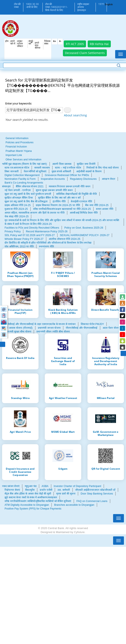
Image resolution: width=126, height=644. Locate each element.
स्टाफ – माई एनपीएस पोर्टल (68, 168)
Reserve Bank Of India (20, 358)
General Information (17, 138)
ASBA (45, 486)
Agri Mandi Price (20, 432)
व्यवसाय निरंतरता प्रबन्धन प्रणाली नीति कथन (70, 186)
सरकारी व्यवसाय (42, 168)
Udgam (63, 469)
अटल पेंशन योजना (111, 328)
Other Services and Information (24, 160)
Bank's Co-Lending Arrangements (24, 183)
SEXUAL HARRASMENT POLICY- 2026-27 (85, 235)
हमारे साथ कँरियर (38, 46)
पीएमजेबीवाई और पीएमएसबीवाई (82, 328)
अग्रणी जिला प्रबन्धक (62, 164)
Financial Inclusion (16, 147)
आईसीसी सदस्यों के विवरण (89, 171)
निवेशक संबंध (47, 43)
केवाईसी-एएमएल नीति (81, 201)
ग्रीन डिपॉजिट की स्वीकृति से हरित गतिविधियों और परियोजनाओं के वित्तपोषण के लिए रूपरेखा (48, 243)
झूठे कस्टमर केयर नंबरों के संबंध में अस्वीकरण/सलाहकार (31, 497)
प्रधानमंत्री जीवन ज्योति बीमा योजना (53, 332)
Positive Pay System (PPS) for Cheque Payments (33, 509)
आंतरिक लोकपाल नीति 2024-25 (65, 239)
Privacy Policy (13, 231)
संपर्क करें (31, 43)
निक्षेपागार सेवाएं (12, 490)
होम (7, 41)
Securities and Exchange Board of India (63, 361)
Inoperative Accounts (53, 179)
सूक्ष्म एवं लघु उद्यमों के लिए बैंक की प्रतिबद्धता (26, 201)
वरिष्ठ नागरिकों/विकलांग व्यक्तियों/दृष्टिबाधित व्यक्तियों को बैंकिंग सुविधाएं (38, 501)
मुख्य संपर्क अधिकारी (61, 171)
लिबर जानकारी (12, 171)
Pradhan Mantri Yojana (19, 151)
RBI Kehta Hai (99, 44)
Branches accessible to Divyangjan (74, 505)
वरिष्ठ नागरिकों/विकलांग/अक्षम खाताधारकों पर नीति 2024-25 (62, 209)
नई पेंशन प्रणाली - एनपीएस (18, 190)
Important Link (14, 155)
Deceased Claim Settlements (85, 53)
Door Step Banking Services (97, 494)
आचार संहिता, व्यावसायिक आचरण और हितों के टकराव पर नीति (35, 213)
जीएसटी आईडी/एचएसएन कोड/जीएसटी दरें (95, 490)
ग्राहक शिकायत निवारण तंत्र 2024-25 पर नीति (58, 205)
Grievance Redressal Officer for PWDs (67, 175)
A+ (55, 41)
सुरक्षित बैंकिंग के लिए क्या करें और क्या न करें (59, 198)
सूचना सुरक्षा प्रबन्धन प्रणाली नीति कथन (54, 190)
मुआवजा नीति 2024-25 (16, 209)
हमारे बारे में (13, 43)
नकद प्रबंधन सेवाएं (11, 486)
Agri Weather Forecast (63, 398)
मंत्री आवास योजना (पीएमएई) (19, 328)
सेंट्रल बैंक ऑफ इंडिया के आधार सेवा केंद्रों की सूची (28, 494)
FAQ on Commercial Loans (92, 501)
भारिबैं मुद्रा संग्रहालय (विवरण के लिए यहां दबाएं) (25, 164)
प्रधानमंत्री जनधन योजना (49, 328)
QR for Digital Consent (106, 469)
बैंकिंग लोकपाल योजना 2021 (30, 186)
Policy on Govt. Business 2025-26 (84, 228)
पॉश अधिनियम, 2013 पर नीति (19, 247)
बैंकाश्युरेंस (30, 490)
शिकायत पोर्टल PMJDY (92, 324)
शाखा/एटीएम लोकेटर (20, 44)
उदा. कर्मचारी (64, 490)
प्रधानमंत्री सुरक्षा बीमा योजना (18, 332)
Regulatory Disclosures (83, 179)
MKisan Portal (106, 398)
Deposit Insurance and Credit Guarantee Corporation (20, 472)
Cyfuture (79, 532)
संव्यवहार (6, 186)
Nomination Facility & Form (20, 179)
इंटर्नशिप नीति (59, 201)
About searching (75, 115)
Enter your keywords (18, 103)
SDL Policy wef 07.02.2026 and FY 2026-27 (30, 235)
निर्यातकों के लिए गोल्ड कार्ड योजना (103, 168)
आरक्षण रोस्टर (109, 179)
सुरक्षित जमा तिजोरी (86, 164)
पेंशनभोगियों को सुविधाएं (35, 171)
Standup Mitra (20, 398)
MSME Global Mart (63, 432)
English (109, 5)
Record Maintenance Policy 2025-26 (47, 231)
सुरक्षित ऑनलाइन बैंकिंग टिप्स (19, 198)
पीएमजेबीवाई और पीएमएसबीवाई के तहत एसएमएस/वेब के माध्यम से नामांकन (39, 324)
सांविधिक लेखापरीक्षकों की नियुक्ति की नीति (77, 194)
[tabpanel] (63, 173)
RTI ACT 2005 (75, 44)
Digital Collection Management (22, 175)
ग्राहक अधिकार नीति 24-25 (18, 205)
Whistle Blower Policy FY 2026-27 (24, 239)
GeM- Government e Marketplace (106, 433)
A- (60, 41)
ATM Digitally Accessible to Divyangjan (27, 505)
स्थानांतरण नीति (46, 247)
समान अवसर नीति (105, 209)
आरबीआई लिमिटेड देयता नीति (84, 213)
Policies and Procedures (20, 142)
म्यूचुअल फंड (31, 486)
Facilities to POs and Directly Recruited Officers (32, 228)
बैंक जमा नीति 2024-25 (97, 205)
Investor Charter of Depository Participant (77, 486)
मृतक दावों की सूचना (66, 494)
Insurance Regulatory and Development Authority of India (106, 361)
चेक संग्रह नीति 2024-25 (17, 216)
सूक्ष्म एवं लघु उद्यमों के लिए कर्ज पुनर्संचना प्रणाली (28, 194)
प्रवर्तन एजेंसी (46, 490)
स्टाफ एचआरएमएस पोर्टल (17, 168)
